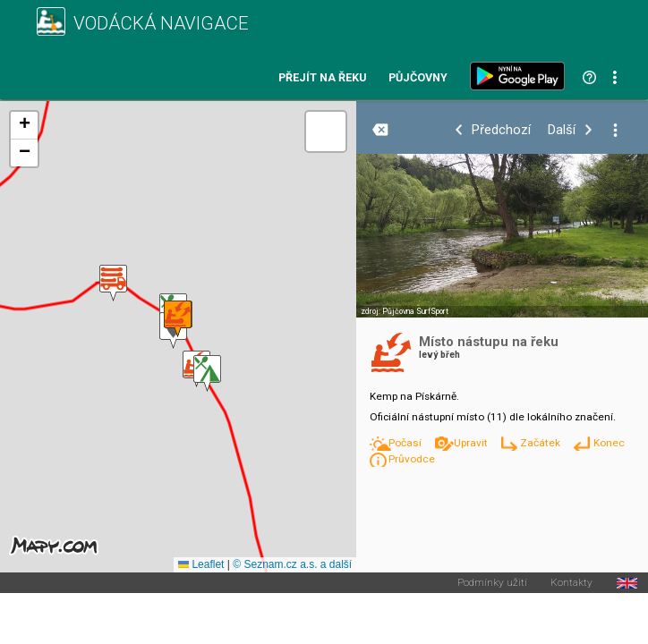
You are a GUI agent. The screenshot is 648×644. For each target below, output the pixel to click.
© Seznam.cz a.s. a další (292, 564)
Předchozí (501, 130)
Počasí (406, 443)
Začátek (541, 443)
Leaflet (201, 564)
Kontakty (571, 583)
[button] (207, 373)
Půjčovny (418, 78)
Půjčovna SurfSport (415, 311)
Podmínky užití (492, 583)
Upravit (472, 443)
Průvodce (412, 459)
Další (562, 130)
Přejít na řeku (322, 78)
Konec (609, 443)
